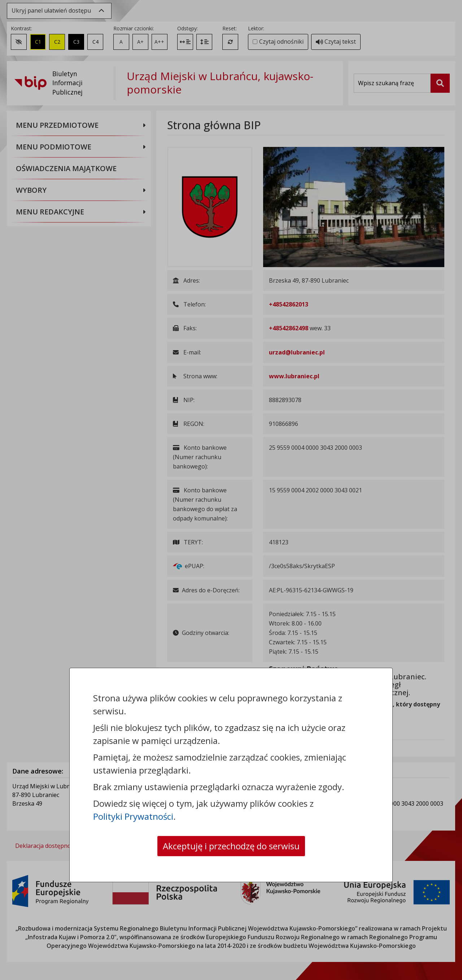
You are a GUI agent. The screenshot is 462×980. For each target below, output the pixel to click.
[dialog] (231, 490)
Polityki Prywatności (133, 816)
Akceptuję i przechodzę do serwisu (231, 846)
